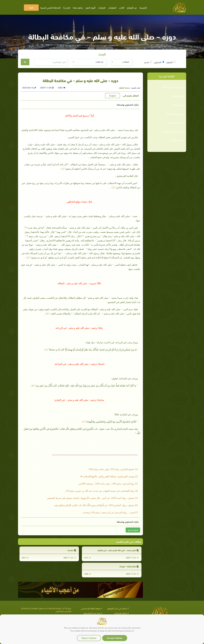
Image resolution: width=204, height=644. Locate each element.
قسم (148, 62)
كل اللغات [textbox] (99, 62)
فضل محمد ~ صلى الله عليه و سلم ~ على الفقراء (118, 550)
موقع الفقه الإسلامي (91, 608)
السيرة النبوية (179, 96)
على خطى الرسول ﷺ (175, 114)
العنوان (171, 62)
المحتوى (159, 62)
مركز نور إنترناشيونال (92, 613)
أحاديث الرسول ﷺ (177, 122)
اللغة (31, 7)
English (113, 96)
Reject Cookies (89, 638)
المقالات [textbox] (126, 62)
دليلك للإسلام (121, 613)
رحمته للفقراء (124, 88)
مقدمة (72, 550)
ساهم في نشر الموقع (117, 608)
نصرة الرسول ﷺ (178, 140)
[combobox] (121, 62)
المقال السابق (133, 530)
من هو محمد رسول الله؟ (174, 87)
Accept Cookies (115, 638)
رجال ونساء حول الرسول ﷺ (173, 131)
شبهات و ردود (178, 105)
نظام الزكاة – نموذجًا (129, 566)
